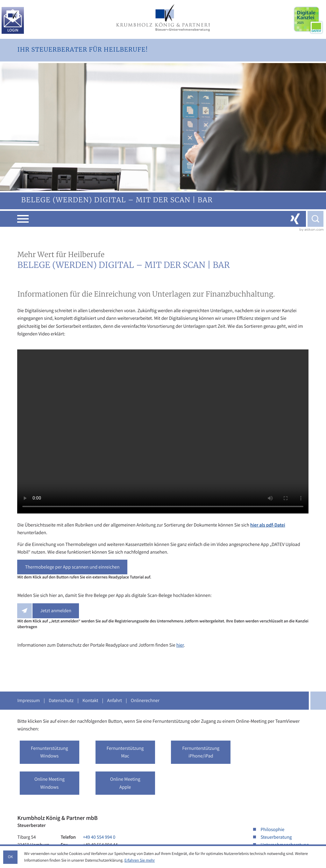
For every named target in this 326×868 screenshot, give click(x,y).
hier (180, 645)
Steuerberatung (276, 837)
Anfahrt (115, 700)
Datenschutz (61, 700)
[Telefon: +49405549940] (99, 837)
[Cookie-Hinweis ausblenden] (10, 857)
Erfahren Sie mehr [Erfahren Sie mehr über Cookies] (140, 860)
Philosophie (273, 829)
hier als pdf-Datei (268, 525)
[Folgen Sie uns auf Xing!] (295, 219)
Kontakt (90, 700)
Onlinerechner (145, 700)
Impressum (28, 700)
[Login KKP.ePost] (13, 20)
